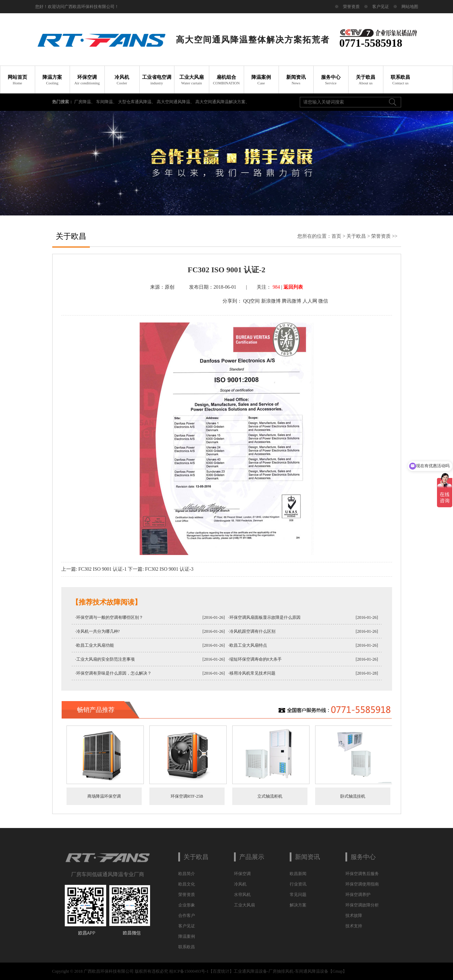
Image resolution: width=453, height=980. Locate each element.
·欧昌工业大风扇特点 (248, 645)
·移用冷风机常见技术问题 (252, 673)
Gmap (338, 971)
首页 (336, 236)
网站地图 (410, 7)
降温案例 (261, 80)
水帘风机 (242, 895)
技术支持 (354, 926)
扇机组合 (226, 80)
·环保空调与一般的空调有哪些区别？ (109, 617)
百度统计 (221, 971)
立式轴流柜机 (270, 796)
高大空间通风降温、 (176, 102)
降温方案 (52, 80)
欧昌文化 (187, 884)
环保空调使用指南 (362, 884)
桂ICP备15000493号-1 (189, 971)
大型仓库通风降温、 (137, 102)
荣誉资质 (351, 7)
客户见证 (381, 7)
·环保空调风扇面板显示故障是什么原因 (264, 617)
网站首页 (17, 80)
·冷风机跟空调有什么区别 (252, 631)
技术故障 (354, 916)
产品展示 (252, 857)
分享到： (232, 301)
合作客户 (187, 916)
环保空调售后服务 (362, 874)
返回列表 (293, 287)
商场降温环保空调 (104, 796)
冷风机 (122, 80)
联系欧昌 (400, 80)
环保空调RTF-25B (187, 796)
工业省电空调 (157, 80)
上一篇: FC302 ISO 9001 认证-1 (94, 569)
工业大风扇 (192, 80)
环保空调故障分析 (362, 905)
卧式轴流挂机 (353, 796)
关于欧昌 (366, 80)
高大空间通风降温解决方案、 (222, 102)
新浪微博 (271, 301)
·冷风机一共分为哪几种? (97, 631)
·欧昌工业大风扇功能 (95, 645)
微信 (323, 301)
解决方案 (298, 905)
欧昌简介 (187, 874)
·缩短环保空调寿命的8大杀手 (255, 659)
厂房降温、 (85, 102)
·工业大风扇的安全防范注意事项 (105, 659)
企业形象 (187, 905)
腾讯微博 (291, 301)
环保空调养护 (358, 895)
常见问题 (298, 895)
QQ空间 (251, 301)
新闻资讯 (296, 80)
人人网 (310, 301)
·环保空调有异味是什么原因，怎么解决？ (113, 673)
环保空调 (87, 80)
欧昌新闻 (298, 874)
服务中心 (331, 80)
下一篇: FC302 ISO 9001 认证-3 (161, 569)
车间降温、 (107, 102)
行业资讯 (298, 884)
